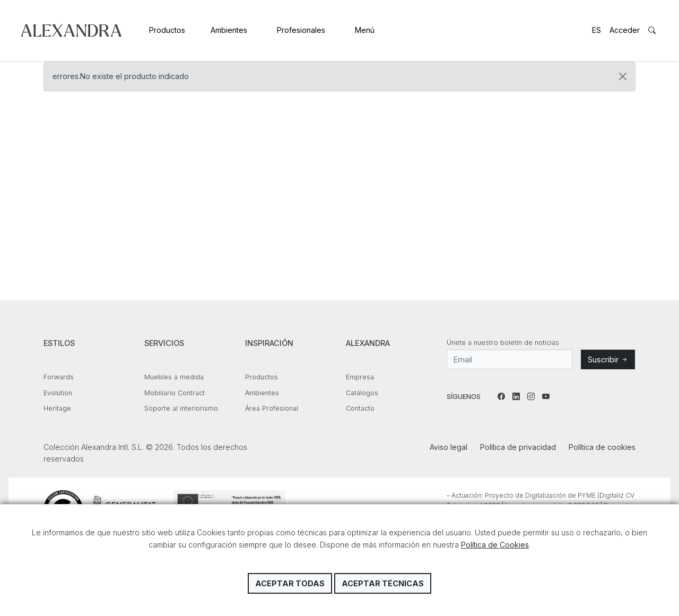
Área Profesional (272, 408)
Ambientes (229, 30)
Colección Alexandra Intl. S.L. (71, 31)
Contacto (360, 408)
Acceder (625, 30)
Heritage (57, 408)
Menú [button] (365, 30)
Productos (167, 30)
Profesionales (301, 30)
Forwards (59, 377)
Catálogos (362, 393)
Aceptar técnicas (383, 583)
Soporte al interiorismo (181, 408)
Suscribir (608, 359)
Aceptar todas (290, 583)
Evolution (58, 393)
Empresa (360, 377)
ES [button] (597, 30)
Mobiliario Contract (175, 393)
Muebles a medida (174, 377)
